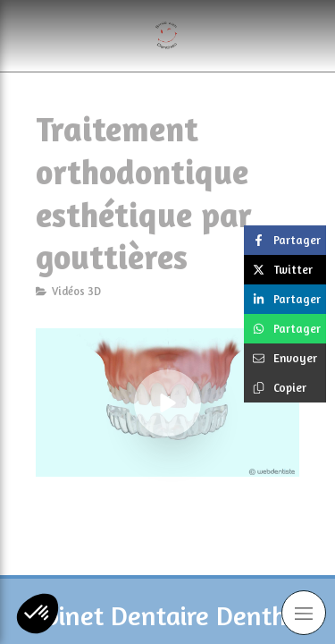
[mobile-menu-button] (304, 613)
